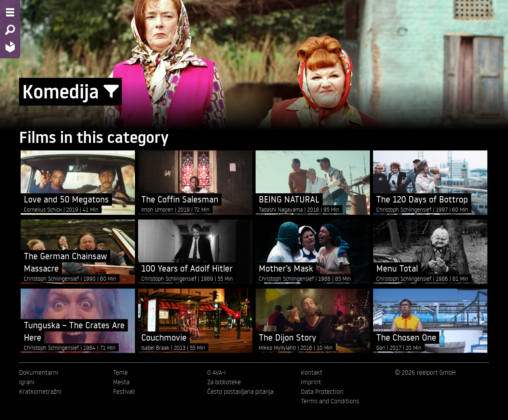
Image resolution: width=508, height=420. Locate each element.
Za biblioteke (224, 382)
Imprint (311, 382)
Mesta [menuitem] (121, 382)
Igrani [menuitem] (27, 382)
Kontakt (312, 372)
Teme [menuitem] (120, 372)
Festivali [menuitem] (124, 391)
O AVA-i (216, 372)
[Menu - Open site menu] (10, 12)
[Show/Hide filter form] (111, 92)
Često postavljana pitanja (240, 391)
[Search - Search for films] (10, 30)
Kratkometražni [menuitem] (40, 391)
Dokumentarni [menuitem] (39, 372)
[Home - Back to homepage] (10, 47)
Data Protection (322, 391)
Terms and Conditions (330, 401)
